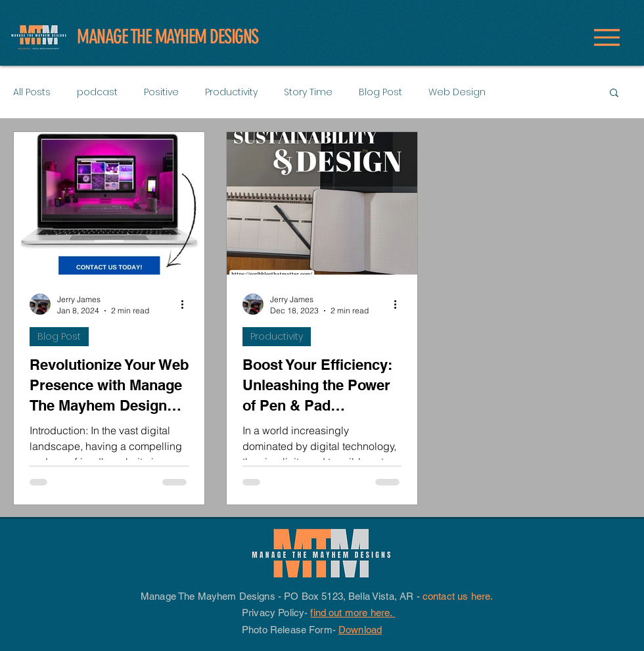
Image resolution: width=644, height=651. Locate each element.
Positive (161, 92)
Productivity (231, 92)
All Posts (32, 92)
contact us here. (459, 596)
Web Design (457, 92)
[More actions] (187, 304)
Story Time (308, 92)
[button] (614, 94)
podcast (97, 92)
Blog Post (380, 92)
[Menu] (607, 37)
